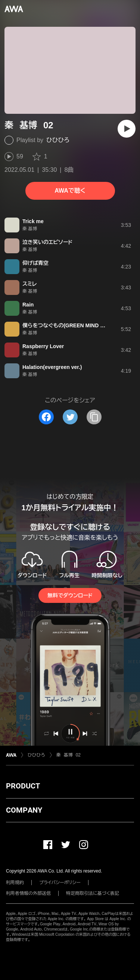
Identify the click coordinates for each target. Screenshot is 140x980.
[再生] (127, 129)
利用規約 (15, 883)
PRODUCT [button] (23, 786)
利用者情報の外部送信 (28, 893)
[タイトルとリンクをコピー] (94, 417)
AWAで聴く (70, 191)
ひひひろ (58, 140)
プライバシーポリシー (60, 883)
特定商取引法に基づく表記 (93, 893)
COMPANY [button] (24, 810)
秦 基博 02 (69, 755)
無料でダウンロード (70, 595)
